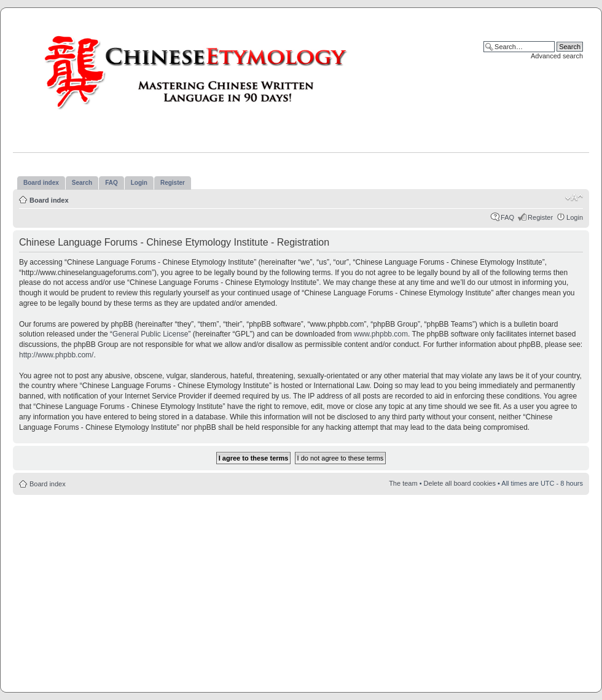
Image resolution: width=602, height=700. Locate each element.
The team (403, 483)
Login (575, 217)
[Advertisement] (301, 590)
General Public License (150, 334)
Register (540, 217)
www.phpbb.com (381, 334)
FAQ (507, 217)
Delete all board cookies (460, 483)
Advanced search (557, 56)
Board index (49, 200)
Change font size (574, 198)
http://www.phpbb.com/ (56, 355)
